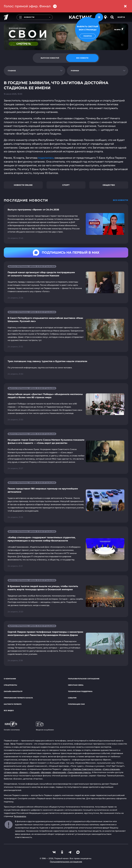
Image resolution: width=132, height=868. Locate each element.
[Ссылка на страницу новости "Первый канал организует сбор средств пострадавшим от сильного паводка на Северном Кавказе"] (66, 282)
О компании (10, 679)
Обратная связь (76, 685)
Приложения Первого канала (18, 698)
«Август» (67, 769)
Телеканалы (20, 816)
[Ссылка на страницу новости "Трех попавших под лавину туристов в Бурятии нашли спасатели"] (66, 368)
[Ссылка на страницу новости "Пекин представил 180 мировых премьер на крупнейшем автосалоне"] (66, 500)
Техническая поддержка (80, 691)
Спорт (66, 185)
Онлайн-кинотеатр (13, 691)
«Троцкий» (34, 772)
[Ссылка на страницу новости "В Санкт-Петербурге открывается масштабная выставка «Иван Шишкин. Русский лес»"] (66, 330)
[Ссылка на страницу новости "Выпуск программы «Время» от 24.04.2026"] (66, 224)
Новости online (23, 185)
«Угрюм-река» (11, 772)
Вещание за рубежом (45, 726)
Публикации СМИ (76, 704)
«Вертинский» (59, 772)
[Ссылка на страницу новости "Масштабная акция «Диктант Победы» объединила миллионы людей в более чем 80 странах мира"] (66, 404)
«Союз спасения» (111, 769)
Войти (121, 17)
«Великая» (46, 772)
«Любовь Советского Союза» (87, 769)
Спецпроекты (10, 685)
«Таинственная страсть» (79, 772)
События (72, 698)
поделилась (46, 158)
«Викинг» (24, 772)
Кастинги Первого (13, 704)
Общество (109, 185)
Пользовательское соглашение (84, 679)
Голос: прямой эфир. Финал (30, 6)
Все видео (9, 711)
